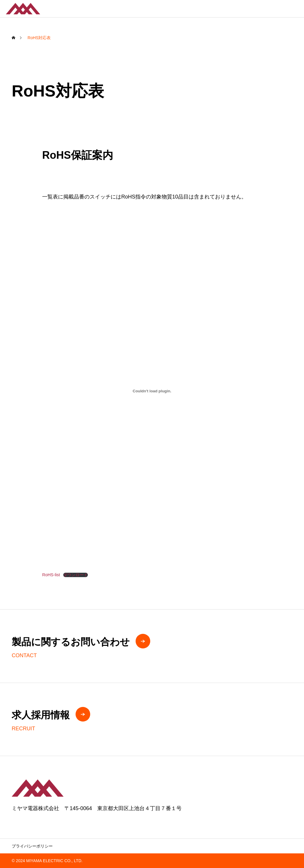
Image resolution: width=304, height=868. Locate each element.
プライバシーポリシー (32, 846)
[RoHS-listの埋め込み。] (152, 391)
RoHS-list (51, 575)
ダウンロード (76, 575)
